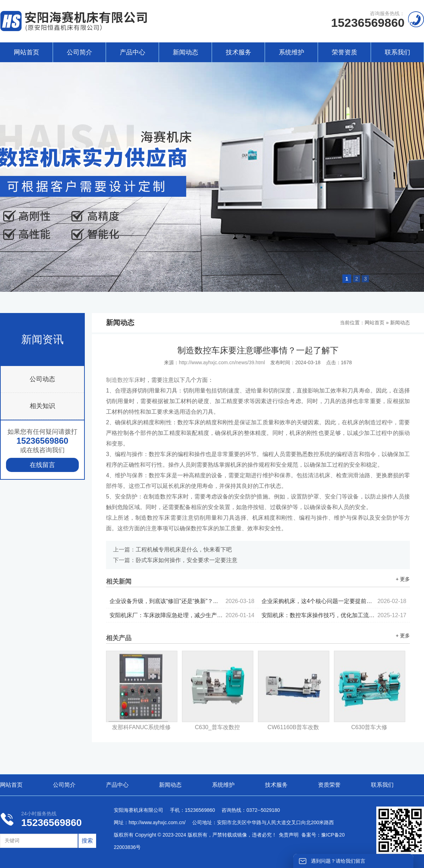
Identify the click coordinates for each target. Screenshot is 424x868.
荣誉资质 (344, 52)
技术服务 (238, 52)
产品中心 (132, 52)
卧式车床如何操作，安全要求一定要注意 (187, 560)
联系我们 (397, 52)
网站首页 (26, 52)
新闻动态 (185, 52)
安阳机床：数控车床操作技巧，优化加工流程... (334, 615)
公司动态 (42, 379)
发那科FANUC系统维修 (141, 727)
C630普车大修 (369, 727)
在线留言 (42, 465)
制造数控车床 (123, 380)
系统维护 (291, 52)
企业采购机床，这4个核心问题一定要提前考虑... (334, 601)
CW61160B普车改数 (293, 727)
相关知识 (42, 406)
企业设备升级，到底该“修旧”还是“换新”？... (182, 601)
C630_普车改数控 (217, 727)
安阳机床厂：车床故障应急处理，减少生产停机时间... (182, 615)
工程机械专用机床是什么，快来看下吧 (184, 550)
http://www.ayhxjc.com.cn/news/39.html (222, 362)
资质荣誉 (329, 785)
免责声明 (289, 835)
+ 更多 (403, 579)
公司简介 (79, 52)
